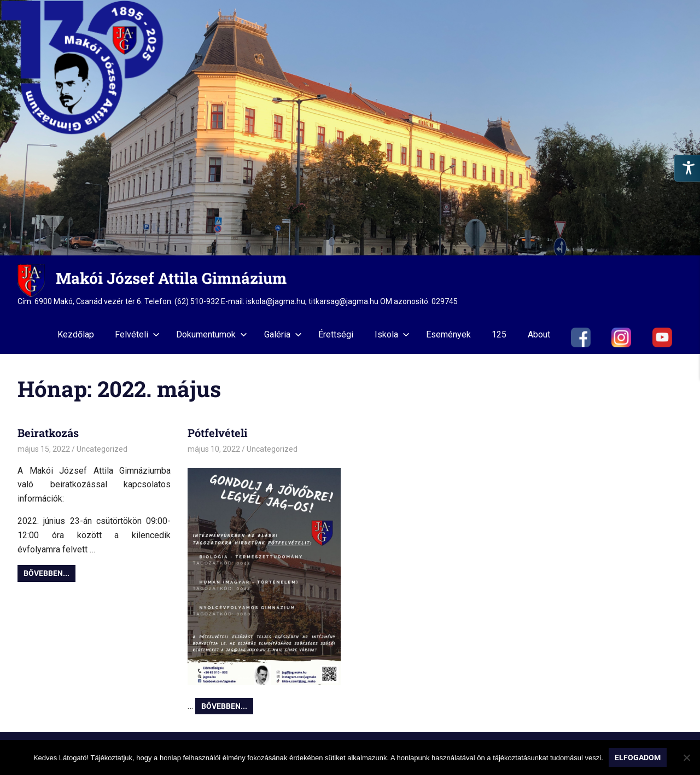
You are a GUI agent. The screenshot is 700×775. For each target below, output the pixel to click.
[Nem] (686, 757)
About (539, 334)
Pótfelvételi (217, 433)
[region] (350, 128)
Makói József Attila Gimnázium (171, 278)
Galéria (283, 334)
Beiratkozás (48, 433)
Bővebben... (46, 573)
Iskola (392, 334)
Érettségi (336, 334)
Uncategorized (102, 449)
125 (499, 334)
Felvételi (137, 334)
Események (448, 334)
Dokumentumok (212, 334)
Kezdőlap (76, 334)
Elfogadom (638, 757)
